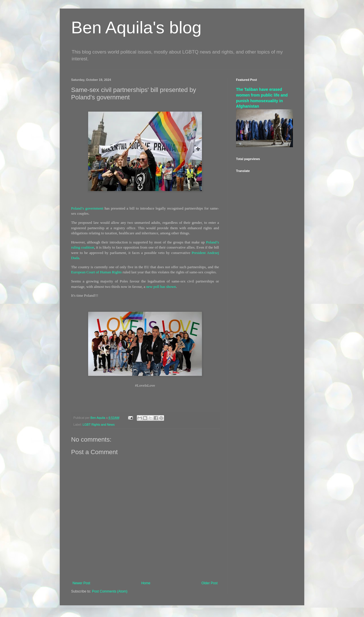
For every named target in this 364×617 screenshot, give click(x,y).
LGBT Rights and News (99, 425)
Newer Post (81, 583)
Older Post (209, 583)
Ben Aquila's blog (136, 27)
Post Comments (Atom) (110, 591)
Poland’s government (87, 208)
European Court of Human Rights (96, 272)
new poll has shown (161, 287)
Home (146, 583)
